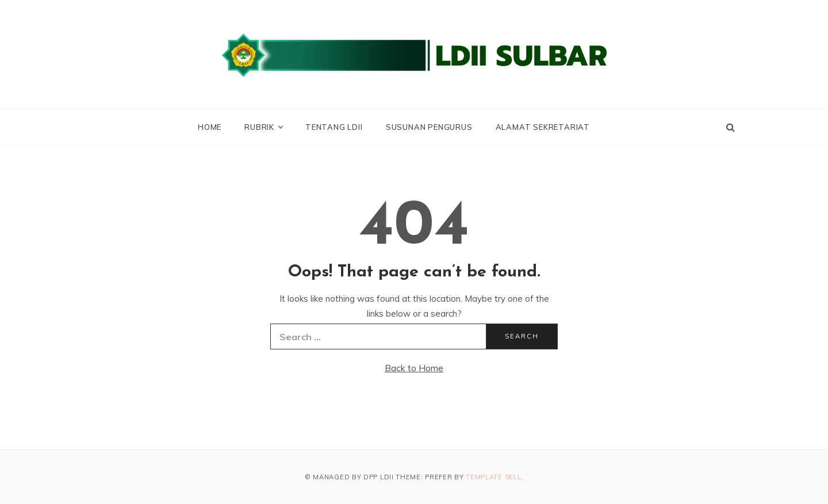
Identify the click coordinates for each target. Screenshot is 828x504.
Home (210, 127)
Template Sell (493, 477)
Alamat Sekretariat (543, 127)
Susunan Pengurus (429, 127)
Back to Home (414, 368)
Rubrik (263, 127)
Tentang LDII (334, 127)
